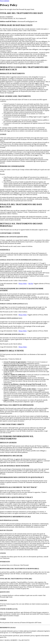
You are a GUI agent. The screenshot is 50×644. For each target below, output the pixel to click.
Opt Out (31, 284)
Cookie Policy (35, 640)
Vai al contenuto (5, 1)
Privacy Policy (23, 284)
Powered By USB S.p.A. (7, 642)
